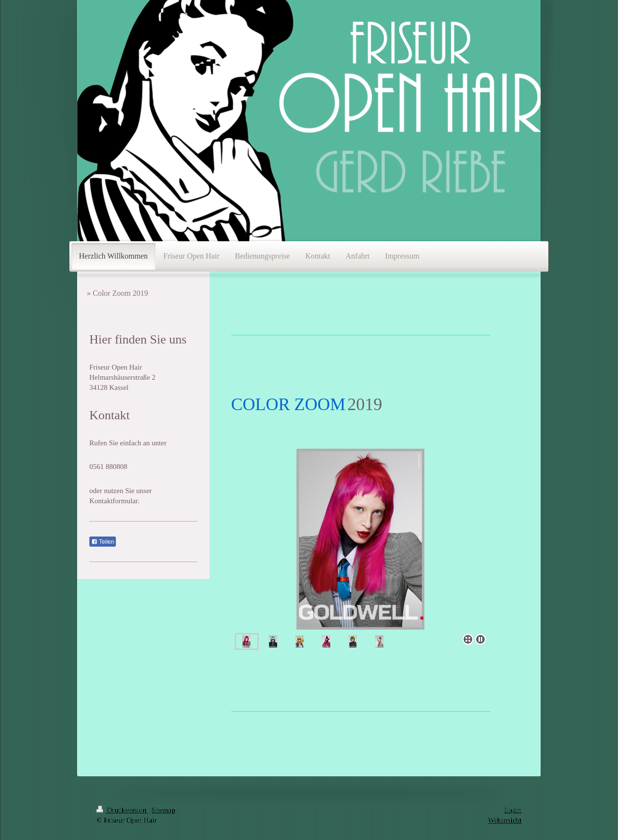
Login (513, 810)
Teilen (103, 542)
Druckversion (122, 810)
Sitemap (163, 810)
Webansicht (505, 820)
